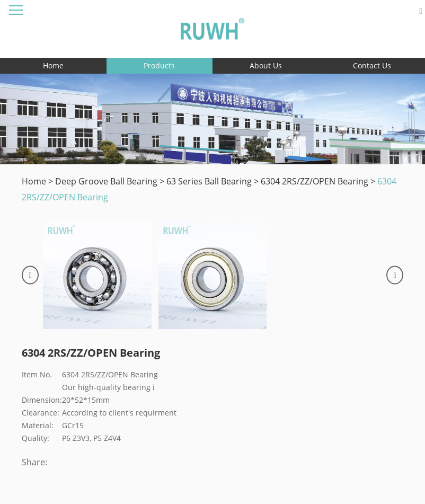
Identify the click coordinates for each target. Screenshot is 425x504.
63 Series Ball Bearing (209, 181)
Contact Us (372, 65)
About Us (266, 65)
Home (53, 65)
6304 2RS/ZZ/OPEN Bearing (315, 181)
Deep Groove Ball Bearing (106, 181)
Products (159, 65)
